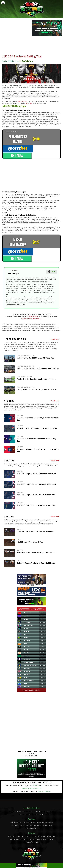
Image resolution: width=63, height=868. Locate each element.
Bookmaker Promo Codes (31, 829)
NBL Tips (18, 798)
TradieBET (27, 609)
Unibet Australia (29, 649)
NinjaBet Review (39, 812)
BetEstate (27, 664)
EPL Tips (44, 798)
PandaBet (27, 634)
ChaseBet (27, 674)
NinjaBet (27, 618)
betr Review (48, 812)
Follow (52, 259)
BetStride (27, 655)
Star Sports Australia (31, 652)
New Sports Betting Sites (45, 826)
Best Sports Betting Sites (28, 826)
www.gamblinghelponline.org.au (31, 305)
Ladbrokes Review (16, 809)
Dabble (26, 603)
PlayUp (26, 606)
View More (55, 326)
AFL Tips (35, 801)
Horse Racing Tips (28, 798)
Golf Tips (22, 801)
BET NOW (46, 149)
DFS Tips (28, 801)
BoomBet (27, 658)
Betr (26, 671)
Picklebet (27, 628)
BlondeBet (27, 646)
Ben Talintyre (27, 61)
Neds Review (37, 809)
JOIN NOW (42, 600)
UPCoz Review (31, 815)
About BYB (12, 823)
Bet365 (26, 643)
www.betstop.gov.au (44, 778)
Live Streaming (15, 826)
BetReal (27, 624)
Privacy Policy (51, 823)
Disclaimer (27, 823)
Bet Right (27, 661)
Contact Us (19, 823)
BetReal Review (28, 812)
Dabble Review (27, 809)
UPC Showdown (29, 667)
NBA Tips (37, 798)
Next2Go (27, 637)
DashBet (27, 640)
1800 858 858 (33, 304)
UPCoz (26, 621)
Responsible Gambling (39, 823)
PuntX (26, 615)
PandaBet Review (16, 812)
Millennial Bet (28, 612)
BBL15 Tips (51, 798)
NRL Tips (41, 801)
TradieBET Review (48, 809)
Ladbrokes (27, 600)
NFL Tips (12, 798)
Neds (26, 631)
